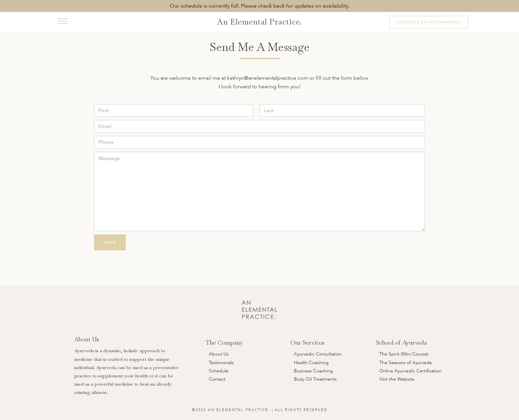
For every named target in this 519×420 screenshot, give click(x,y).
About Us (219, 354)
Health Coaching (311, 363)
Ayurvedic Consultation (318, 354)
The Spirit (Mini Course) (404, 354)
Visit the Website (397, 379)
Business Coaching (313, 371)
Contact (217, 379)
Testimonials (221, 363)
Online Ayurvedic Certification (410, 371)
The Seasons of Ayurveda (405, 363)
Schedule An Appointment (429, 22)
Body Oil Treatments (315, 379)
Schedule (219, 371)
